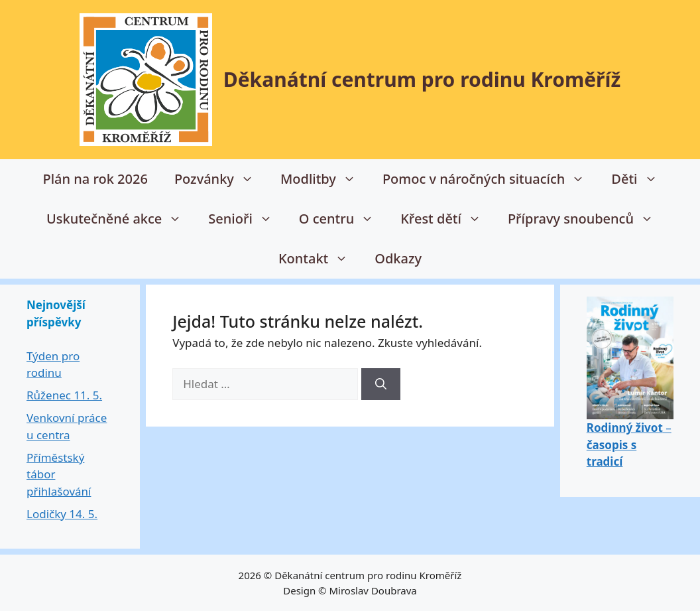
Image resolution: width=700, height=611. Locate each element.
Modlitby (325, 179)
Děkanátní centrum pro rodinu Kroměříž (422, 79)
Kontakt (320, 259)
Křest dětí (447, 219)
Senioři (247, 219)
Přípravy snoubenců (587, 219)
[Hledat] (381, 384)
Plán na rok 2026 (95, 179)
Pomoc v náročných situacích (490, 179)
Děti (641, 179)
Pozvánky (221, 179)
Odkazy (398, 258)
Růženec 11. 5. (64, 395)
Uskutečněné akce (121, 219)
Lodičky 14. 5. (62, 514)
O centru (343, 219)
